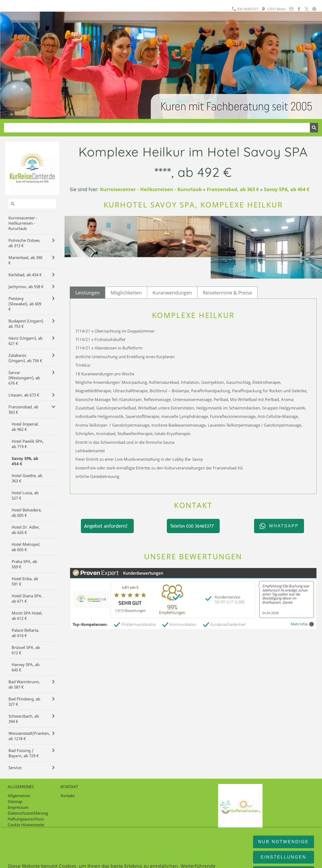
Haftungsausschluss (26, 819)
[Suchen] (157, 128)
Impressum (18, 807)
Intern (13, 830)
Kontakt (68, 796)
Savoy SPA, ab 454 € (287, 189)
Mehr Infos (302, 624)
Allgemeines (19, 796)
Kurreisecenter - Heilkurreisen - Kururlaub (151, 189)
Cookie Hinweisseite (26, 825)
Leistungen (88, 293)
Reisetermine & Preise (227, 293)
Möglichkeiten (126, 293)
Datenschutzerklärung (28, 813)
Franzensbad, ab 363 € (233, 189)
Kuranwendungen (172, 293)
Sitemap (15, 801)
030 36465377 (245, 9)
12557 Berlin (274, 9)
